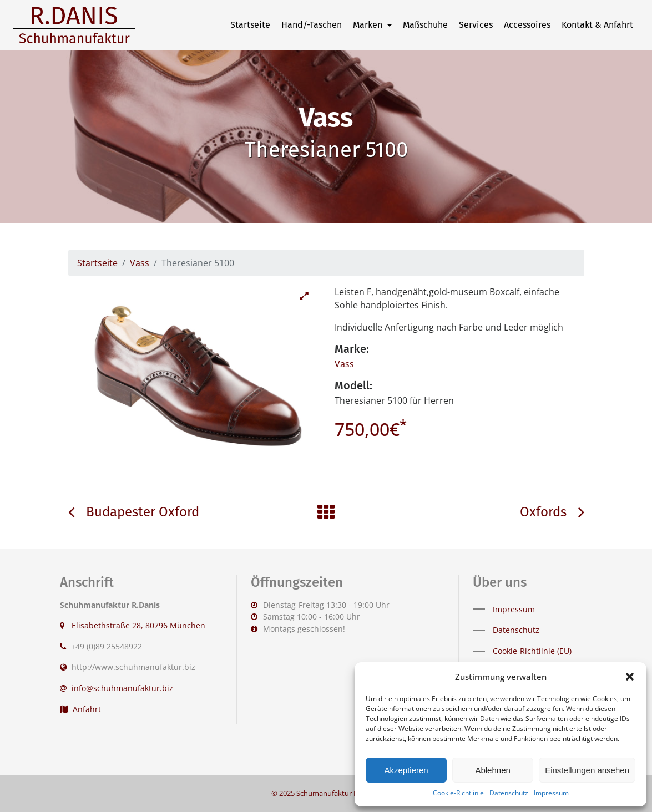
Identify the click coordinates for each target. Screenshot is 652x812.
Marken (369, 25)
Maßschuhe (425, 25)
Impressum (551, 793)
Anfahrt (81, 709)
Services (476, 25)
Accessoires (527, 25)
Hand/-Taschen (312, 25)
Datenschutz (509, 793)
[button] (630, 677)
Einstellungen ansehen (587, 770)
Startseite (250, 25)
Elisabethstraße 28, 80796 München (137, 625)
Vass (140, 263)
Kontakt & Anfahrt (597, 25)
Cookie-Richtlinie (458, 793)
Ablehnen (492, 770)
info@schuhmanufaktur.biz (122, 688)
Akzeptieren (406, 770)
